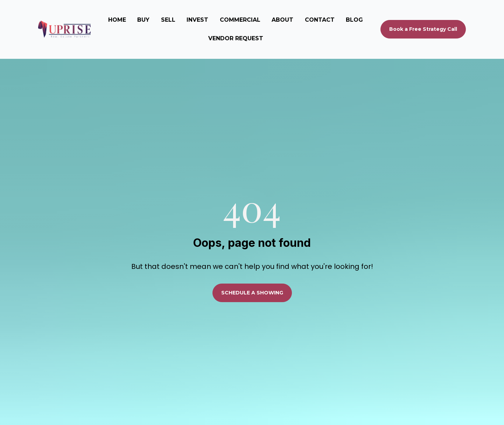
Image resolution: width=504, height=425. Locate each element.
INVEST (197, 20)
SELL (168, 20)
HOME (117, 20)
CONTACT (320, 20)
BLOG (354, 20)
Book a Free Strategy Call (423, 29)
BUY (143, 20)
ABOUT (282, 20)
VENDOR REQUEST (236, 38)
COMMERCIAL (240, 20)
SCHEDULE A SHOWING (252, 277)
